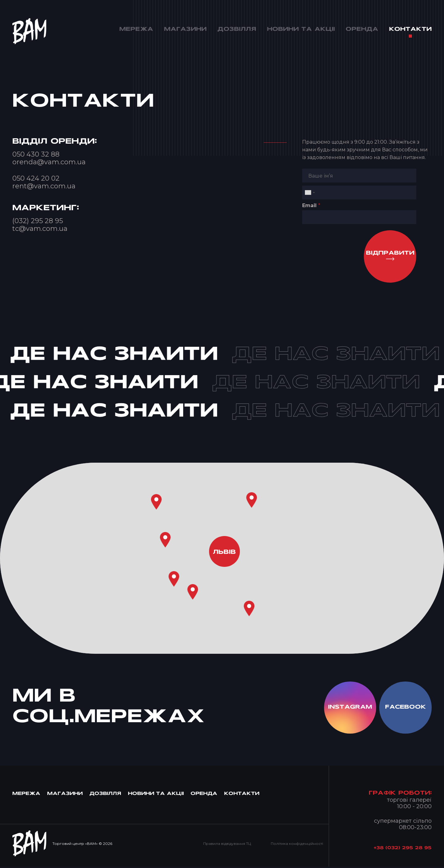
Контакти (242, 795)
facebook (405, 708)
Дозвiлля (105, 795)
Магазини (65, 795)
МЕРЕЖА (26, 795)
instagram (349, 708)
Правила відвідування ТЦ (227, 845)
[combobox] (310, 192)
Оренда (204, 795)
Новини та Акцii (156, 795)
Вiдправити (390, 254)
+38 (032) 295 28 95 (403, 850)
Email (311, 205)
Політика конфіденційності (297, 845)
